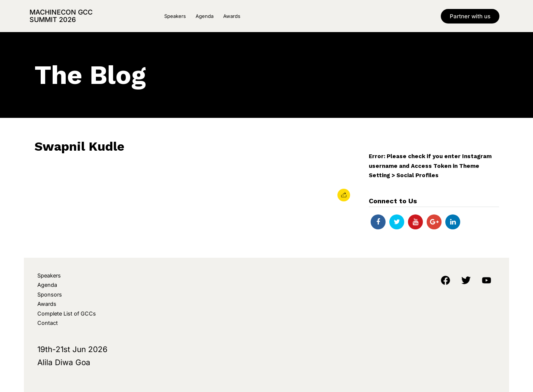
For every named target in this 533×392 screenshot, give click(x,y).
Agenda (205, 16)
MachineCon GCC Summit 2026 (61, 16)
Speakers (175, 16)
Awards (232, 16)
